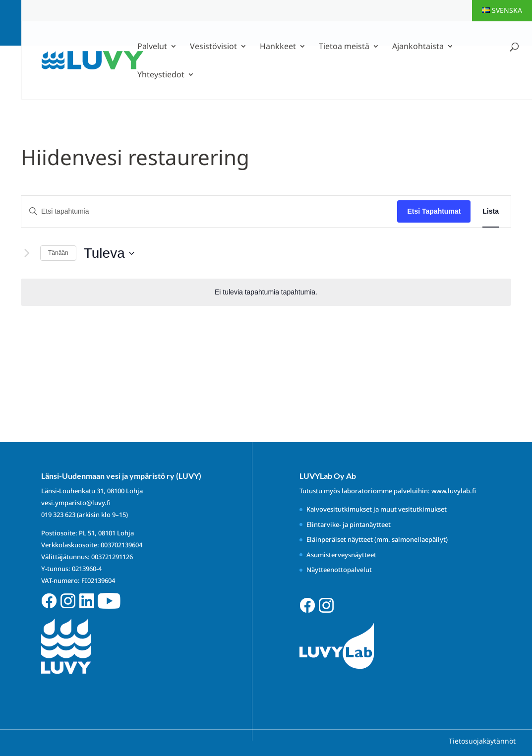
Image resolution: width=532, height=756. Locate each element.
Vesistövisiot (213, 47)
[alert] (266, 292)
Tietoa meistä (344, 47)
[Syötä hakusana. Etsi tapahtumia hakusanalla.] (209, 211)
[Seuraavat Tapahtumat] (27, 253)
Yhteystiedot (161, 75)
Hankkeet (278, 47)
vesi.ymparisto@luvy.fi (76, 503)
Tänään (58, 253)
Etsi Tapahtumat (434, 211)
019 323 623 (58, 515)
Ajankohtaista (418, 47)
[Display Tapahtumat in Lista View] (491, 211)
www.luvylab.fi (454, 491)
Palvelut (152, 47)
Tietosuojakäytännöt (482, 741)
